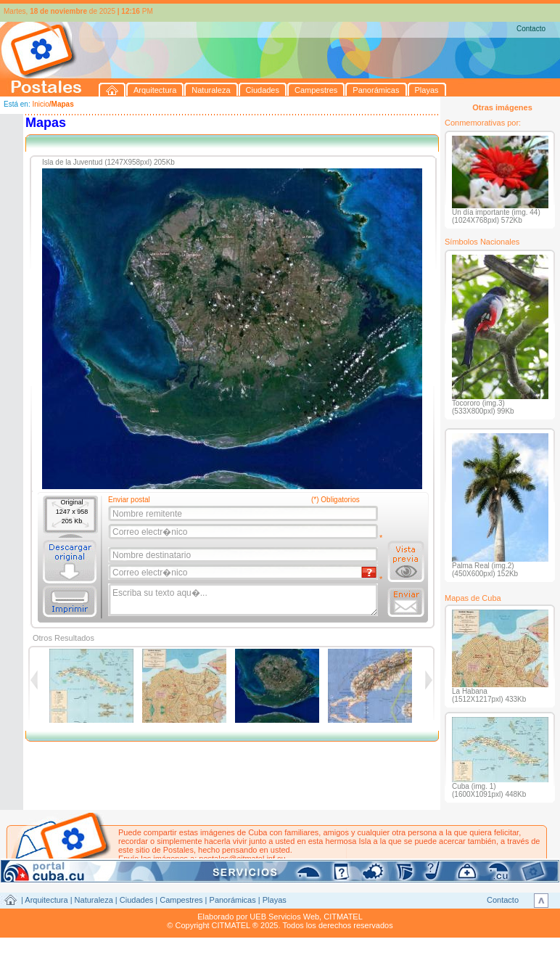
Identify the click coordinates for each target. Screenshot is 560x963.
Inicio (40, 104)
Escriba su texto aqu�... (244, 600)
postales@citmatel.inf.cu (242, 858)
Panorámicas (233, 900)
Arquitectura (46, 900)
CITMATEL (343, 917)
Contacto (531, 29)
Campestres (181, 900)
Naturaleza (94, 900)
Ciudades (136, 900)
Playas (275, 900)
